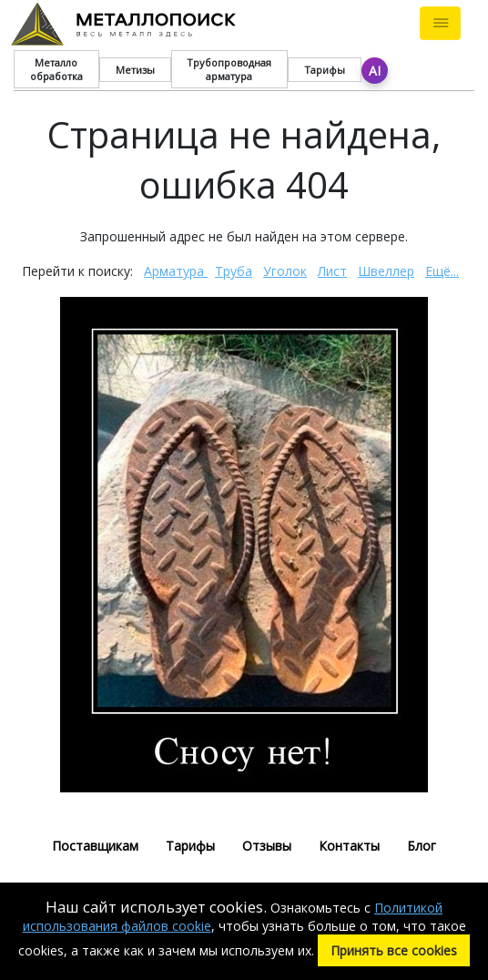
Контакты (349, 846)
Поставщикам (95, 846)
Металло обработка (56, 69)
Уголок (285, 271)
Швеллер (386, 271)
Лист (332, 271)
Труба (234, 271)
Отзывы (267, 846)
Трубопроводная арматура (229, 69)
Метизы (135, 70)
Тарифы (325, 70)
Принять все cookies (394, 950)
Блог (422, 846)
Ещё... (442, 271)
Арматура (176, 271)
